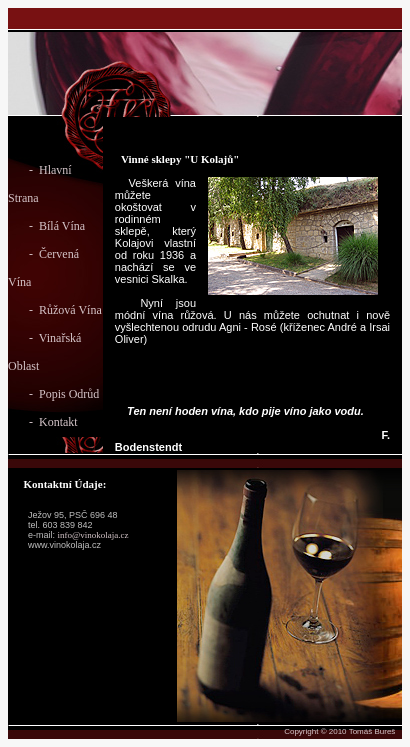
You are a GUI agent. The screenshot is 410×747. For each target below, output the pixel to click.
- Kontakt (43, 422)
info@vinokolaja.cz (93, 535)
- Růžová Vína (55, 310)
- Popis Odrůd (53, 394)
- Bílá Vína (46, 226)
